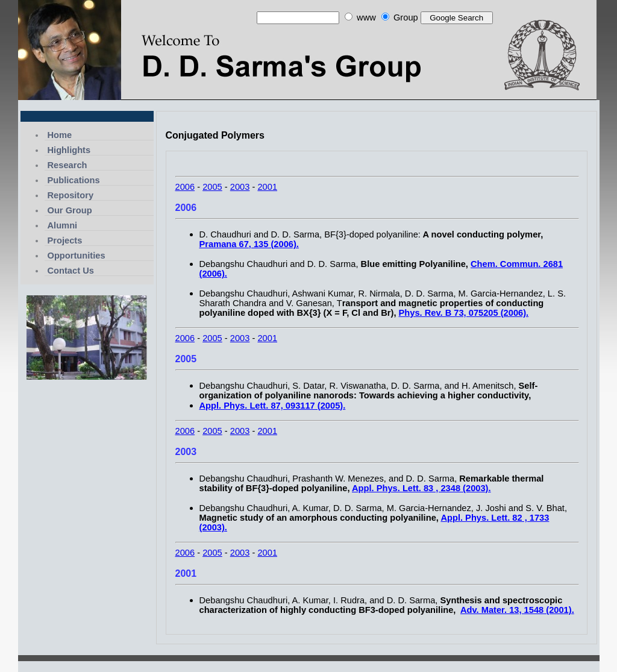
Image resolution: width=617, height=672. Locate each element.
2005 (212, 187)
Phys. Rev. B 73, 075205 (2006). (464, 313)
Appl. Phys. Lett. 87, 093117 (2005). (273, 406)
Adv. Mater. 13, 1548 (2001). (517, 610)
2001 (267, 187)
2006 (185, 187)
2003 (240, 187)
